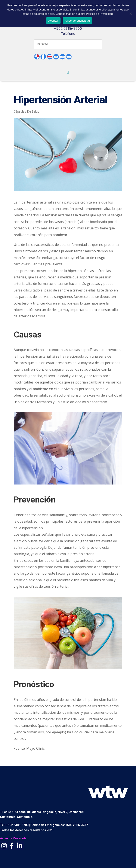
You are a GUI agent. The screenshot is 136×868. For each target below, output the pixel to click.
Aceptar (53, 21)
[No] (131, 13)
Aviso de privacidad (77, 21)
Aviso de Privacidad (14, 838)
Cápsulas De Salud (27, 111)
